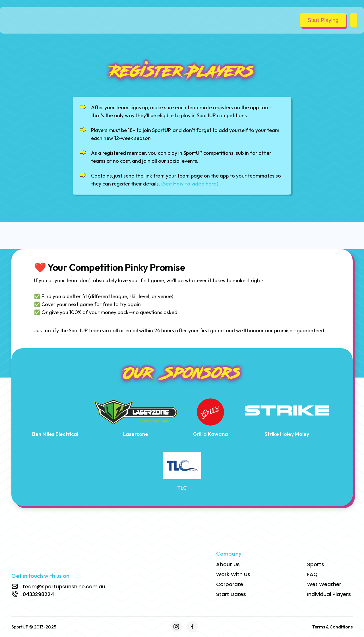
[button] (354, 20)
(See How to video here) (190, 184)
